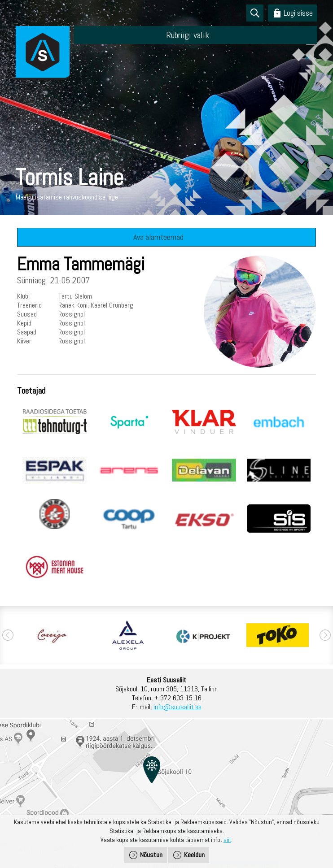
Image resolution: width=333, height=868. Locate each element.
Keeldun (194, 855)
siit (227, 840)
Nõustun (151, 855)
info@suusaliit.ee (177, 707)
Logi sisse (298, 13)
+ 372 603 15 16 (178, 698)
